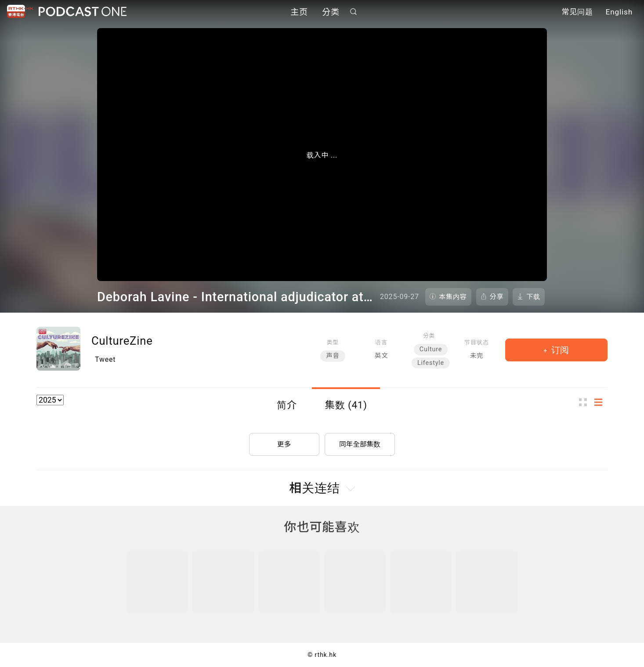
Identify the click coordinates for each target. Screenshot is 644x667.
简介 (287, 405)
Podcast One (83, 12)
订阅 (559, 350)
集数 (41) (346, 405)
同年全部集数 (360, 443)
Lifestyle (431, 363)
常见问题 (577, 12)
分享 (497, 297)
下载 (533, 297)
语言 (381, 342)
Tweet (105, 359)
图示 (586, 402)
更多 (284, 443)
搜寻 (354, 12)
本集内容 (453, 297)
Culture (431, 349)
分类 (331, 12)
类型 (333, 342)
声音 (333, 356)
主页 (299, 12)
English (619, 12)
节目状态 (476, 342)
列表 (601, 402)
